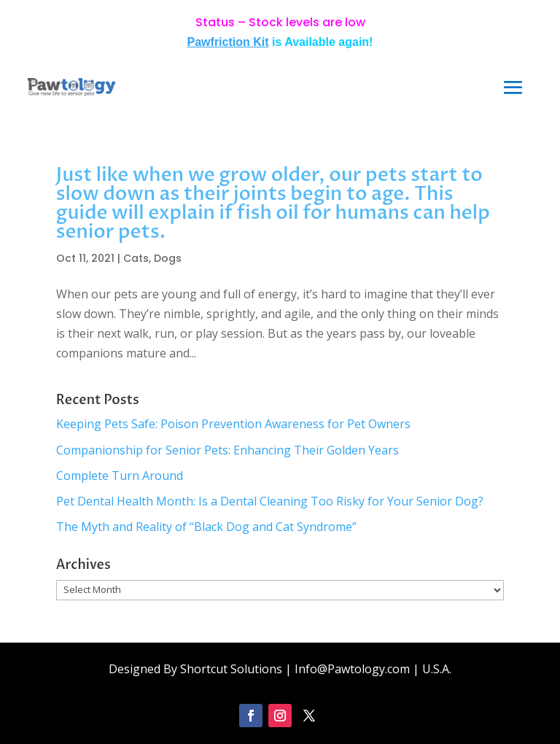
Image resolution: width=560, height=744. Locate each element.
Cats (136, 258)
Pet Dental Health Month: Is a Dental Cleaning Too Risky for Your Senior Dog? (270, 501)
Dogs (168, 258)
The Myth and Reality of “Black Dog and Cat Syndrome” (206, 527)
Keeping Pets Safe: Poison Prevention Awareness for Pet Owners (233, 424)
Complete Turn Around (120, 476)
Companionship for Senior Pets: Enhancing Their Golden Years (227, 450)
